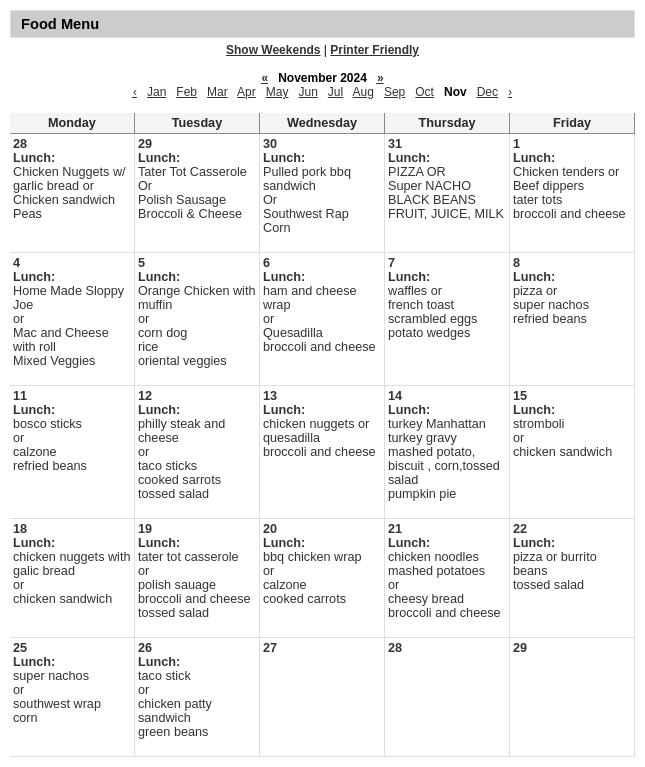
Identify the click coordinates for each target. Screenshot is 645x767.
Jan (156, 92)
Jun (307, 92)
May (277, 92)
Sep (394, 92)
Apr (246, 92)
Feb (186, 92)
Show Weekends (273, 50)
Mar (217, 92)
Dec (487, 92)
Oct (424, 92)
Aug (363, 92)
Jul (335, 92)
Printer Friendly (374, 50)
